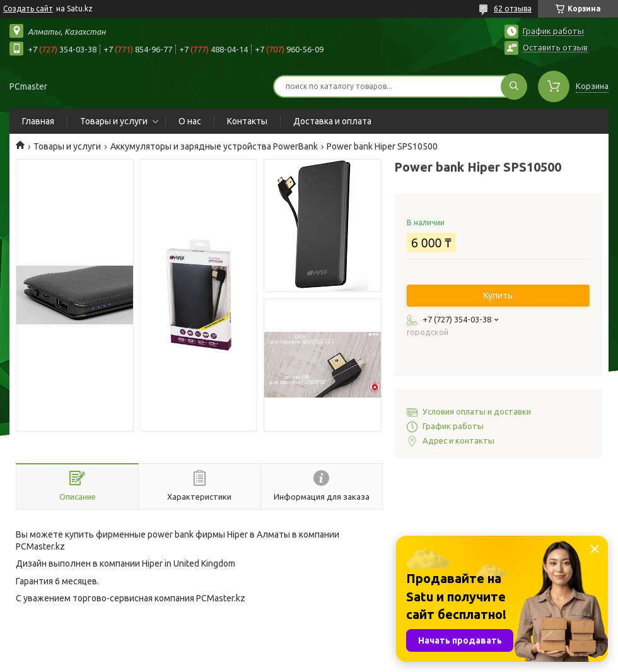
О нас (190, 121)
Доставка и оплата (332, 121)
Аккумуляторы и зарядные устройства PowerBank (214, 146)
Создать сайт (28, 9)
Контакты (247, 121)
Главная (38, 121)
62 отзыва (513, 9)
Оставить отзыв (555, 47)
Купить (498, 295)
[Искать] (514, 86)
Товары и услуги (114, 121)
